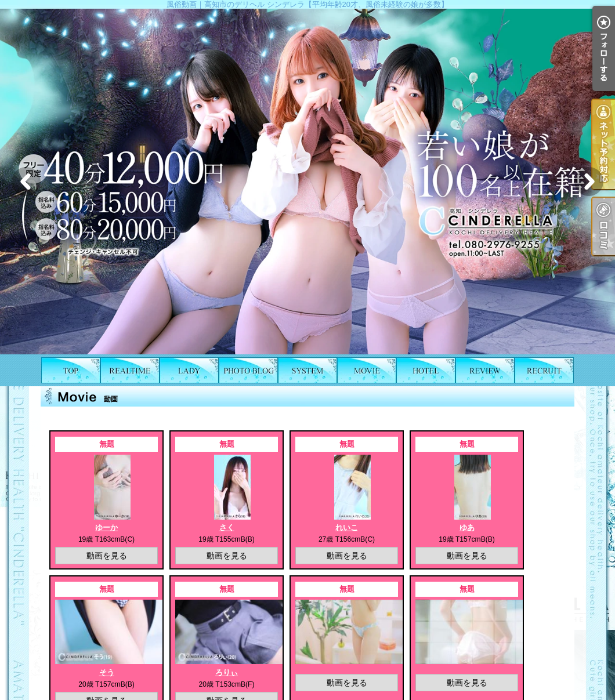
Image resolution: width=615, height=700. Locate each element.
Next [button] (589, 182)
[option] (307, 182)
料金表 (307, 370)
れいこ (347, 527)
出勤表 (130, 370)
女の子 (189, 370)
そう (107, 672)
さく (227, 527)
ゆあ (467, 527)
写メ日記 (248, 370)
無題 (107, 444)
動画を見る (107, 556)
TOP (71, 370)
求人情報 (544, 370)
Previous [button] (26, 182)
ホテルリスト (426, 370)
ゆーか (106, 527)
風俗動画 (367, 370)
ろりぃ (227, 672)
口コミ (485, 370)
